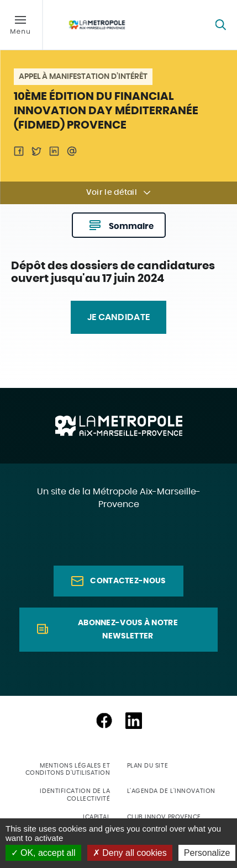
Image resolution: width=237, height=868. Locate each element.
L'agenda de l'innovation (171, 791)
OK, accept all (43, 853)
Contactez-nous (128, 581)
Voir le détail (112, 193)
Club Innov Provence (164, 817)
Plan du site (148, 766)
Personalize (207, 853)
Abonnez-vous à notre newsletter (128, 630)
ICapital (96, 817)
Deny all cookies (130, 853)
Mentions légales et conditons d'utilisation (68, 769)
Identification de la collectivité (75, 795)
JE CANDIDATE (119, 317)
